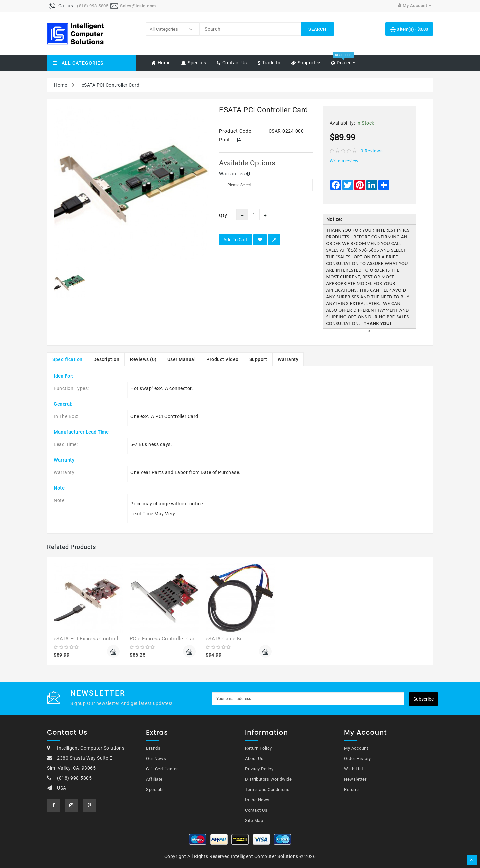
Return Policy (258, 748)
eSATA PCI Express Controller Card (94, 639)
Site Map (254, 820)
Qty (223, 215)
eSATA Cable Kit (224, 639)
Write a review (344, 161)
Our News (156, 758)
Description (106, 359)
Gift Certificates (162, 769)
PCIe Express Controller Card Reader (172, 639)
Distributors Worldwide (268, 779)
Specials (155, 789)
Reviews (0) (143, 359)
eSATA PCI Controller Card (111, 85)
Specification (67, 359)
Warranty (288, 359)
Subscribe (423, 699)
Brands (153, 748)
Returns (352, 789)
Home (60, 85)
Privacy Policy (259, 769)
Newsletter (355, 779)
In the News (257, 800)
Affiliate (154, 779)
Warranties (235, 174)
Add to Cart (235, 240)
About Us (254, 758)
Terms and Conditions (267, 789)
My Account (356, 748)
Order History (357, 758)
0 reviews (372, 151)
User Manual (182, 359)
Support (258, 359)
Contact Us (256, 810)
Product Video (222, 359)
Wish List (354, 769)
